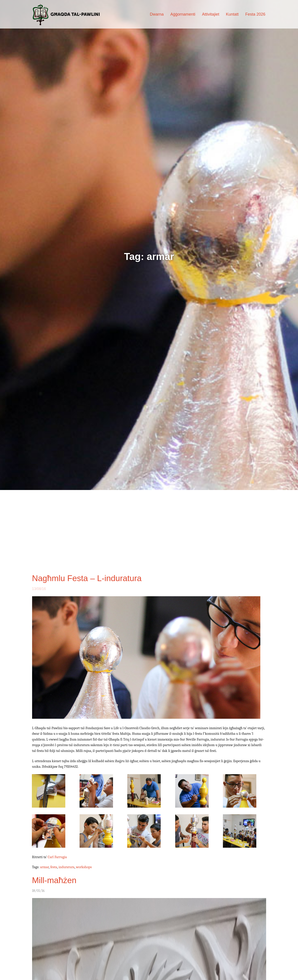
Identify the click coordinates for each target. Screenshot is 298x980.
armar (44, 867)
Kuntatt (232, 14)
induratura (67, 867)
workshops (84, 867)
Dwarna (157, 14)
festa (54, 867)
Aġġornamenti (183, 14)
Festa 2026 (255, 14)
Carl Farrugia (57, 857)
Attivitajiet (211, 14)
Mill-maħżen (54, 880)
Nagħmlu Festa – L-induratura (87, 578)
